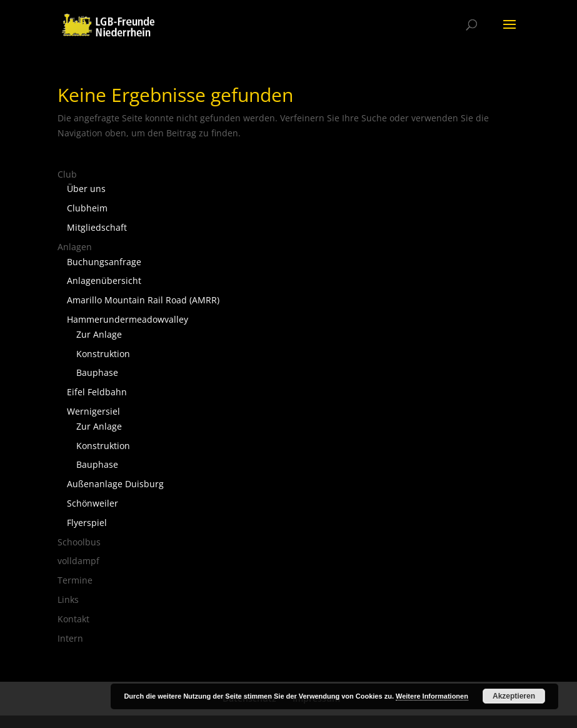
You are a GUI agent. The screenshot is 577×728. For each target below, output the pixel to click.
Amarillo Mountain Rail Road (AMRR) (143, 300)
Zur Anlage (99, 334)
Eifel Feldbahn (97, 392)
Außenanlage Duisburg (115, 484)
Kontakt (73, 619)
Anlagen (75, 247)
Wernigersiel (93, 411)
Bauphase (97, 372)
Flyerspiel (87, 523)
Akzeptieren (514, 696)
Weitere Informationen (432, 696)
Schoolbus (79, 542)
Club (67, 174)
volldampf (78, 561)
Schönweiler (93, 503)
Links (68, 599)
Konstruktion (103, 354)
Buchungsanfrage (104, 262)
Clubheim (87, 208)
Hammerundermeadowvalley (128, 319)
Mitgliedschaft (97, 227)
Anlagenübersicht (104, 281)
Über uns (86, 189)
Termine (75, 580)
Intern (70, 638)
